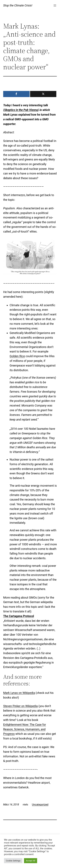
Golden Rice (17, 356)
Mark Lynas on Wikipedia (19, 693)
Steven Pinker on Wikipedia (20, 706)
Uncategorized (40, 805)
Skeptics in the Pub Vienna (21, 110)
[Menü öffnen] (55, 5)
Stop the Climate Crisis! (18, 5)
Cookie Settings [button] (13, 861)
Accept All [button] (31, 861)
